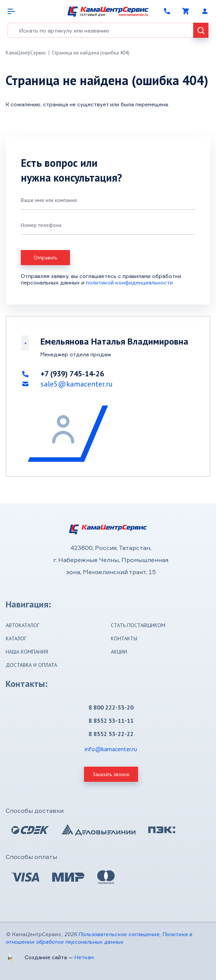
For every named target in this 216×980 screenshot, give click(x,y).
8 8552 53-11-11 (111, 721)
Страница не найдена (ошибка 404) (91, 53)
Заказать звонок (111, 774)
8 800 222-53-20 (111, 707)
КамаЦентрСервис (26, 53)
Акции (119, 652)
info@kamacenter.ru (111, 749)
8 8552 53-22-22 (111, 734)
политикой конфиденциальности (129, 282)
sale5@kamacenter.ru (77, 384)
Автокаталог (23, 625)
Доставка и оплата (31, 665)
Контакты (124, 638)
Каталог (16, 638)
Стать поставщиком (138, 625)
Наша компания (27, 652)
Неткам (84, 957)
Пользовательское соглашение (119, 934)
